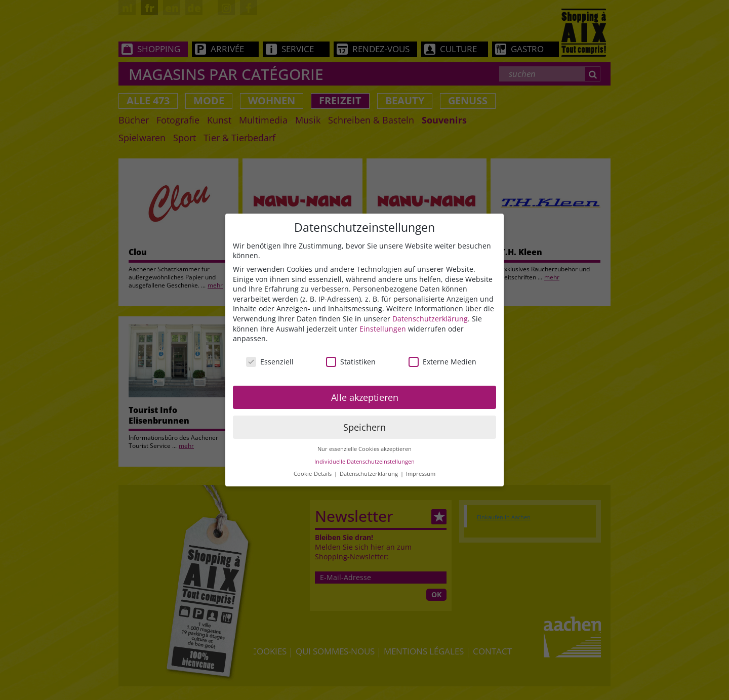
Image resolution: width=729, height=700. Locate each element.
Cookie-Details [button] (313, 474)
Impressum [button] (421, 474)
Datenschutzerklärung (430, 319)
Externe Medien (442, 362)
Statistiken (351, 362)
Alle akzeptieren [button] (365, 397)
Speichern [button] (364, 427)
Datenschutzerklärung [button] (370, 474)
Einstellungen (383, 329)
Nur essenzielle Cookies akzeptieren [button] (364, 449)
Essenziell (270, 362)
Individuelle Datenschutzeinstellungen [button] (364, 462)
